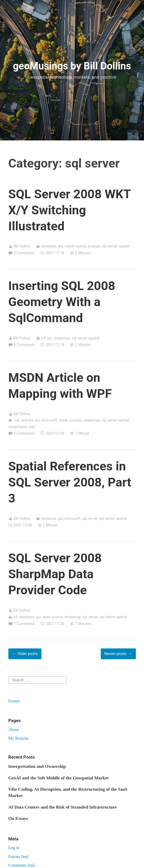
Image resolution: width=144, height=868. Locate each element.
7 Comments (24, 624)
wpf (32, 427)
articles (27, 420)
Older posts (28, 654)
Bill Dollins (22, 246)
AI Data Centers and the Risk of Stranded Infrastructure (63, 807)
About (14, 730)
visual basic (18, 427)
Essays (14, 701)
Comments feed (22, 865)
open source (53, 617)
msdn (63, 420)
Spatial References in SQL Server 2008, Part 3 (70, 482)
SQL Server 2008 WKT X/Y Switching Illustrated (70, 210)
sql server (90, 519)
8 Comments (24, 345)
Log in (14, 848)
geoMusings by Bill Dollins (72, 66)
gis (60, 246)
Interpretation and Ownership (37, 766)
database (49, 246)
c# (43, 338)
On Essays (18, 818)
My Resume (19, 738)
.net (16, 420)
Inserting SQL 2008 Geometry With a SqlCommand (62, 302)
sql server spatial (116, 246)
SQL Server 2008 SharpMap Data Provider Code (55, 574)
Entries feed (18, 857)
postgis (94, 246)
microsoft (49, 420)
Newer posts (115, 654)
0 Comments (24, 253)
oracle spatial (75, 246)
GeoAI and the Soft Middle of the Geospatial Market (58, 778)
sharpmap (62, 338)
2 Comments (24, 433)
